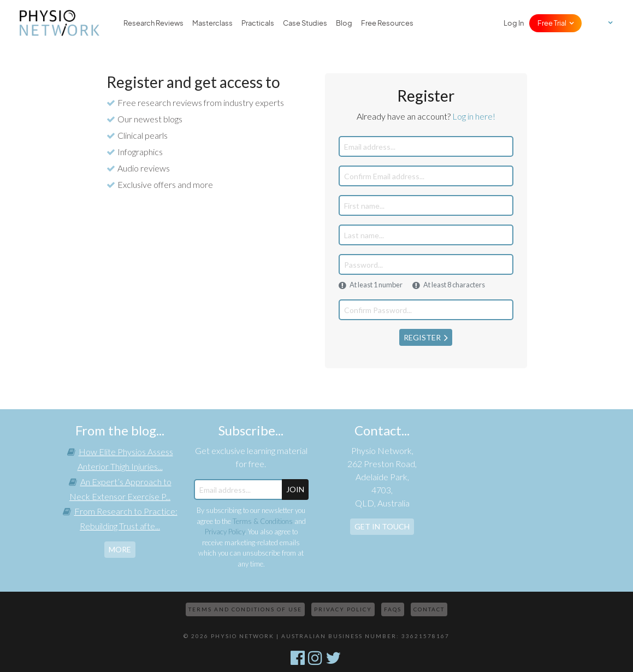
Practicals (258, 23)
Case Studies (305, 23)
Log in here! (474, 116)
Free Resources (387, 23)
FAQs (393, 609)
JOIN (295, 489)
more (120, 549)
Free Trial (552, 23)
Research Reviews (153, 23)
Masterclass (212, 23)
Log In (514, 23)
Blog (344, 23)
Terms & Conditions (263, 521)
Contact (429, 609)
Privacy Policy (225, 532)
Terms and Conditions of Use (245, 609)
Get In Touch (382, 526)
